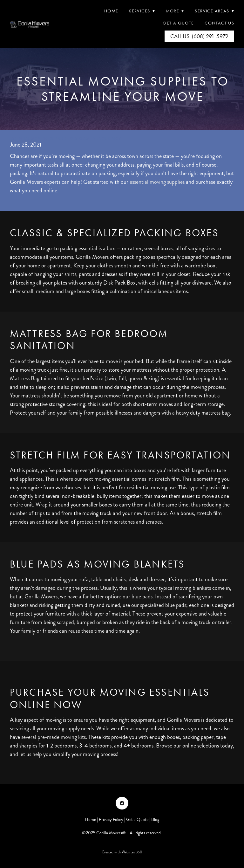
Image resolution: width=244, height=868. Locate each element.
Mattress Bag (25, 378)
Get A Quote (178, 23)
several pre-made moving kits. (54, 737)
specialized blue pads (163, 605)
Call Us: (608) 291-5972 (199, 36)
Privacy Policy (111, 820)
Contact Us (219, 23)
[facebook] (122, 803)
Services (142, 11)
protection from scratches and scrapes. (120, 522)
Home (111, 11)
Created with (122, 852)
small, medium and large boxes (56, 291)
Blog (155, 820)
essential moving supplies (157, 182)
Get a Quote (137, 820)
